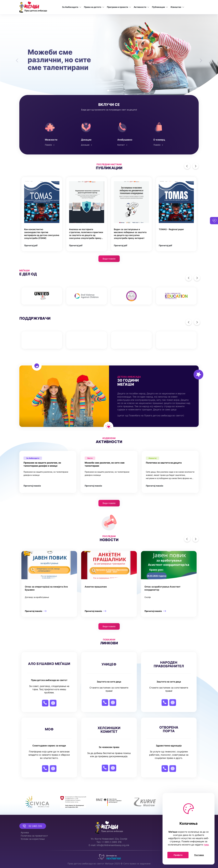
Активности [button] (142, 7)
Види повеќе (109, 259)
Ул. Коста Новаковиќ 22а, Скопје (109, 839)
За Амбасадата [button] (72, 7)
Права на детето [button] (94, 7)
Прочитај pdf (31, 245)
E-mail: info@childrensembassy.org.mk (109, 845)
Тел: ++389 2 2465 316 (109, 842)
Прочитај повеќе (32, 486)
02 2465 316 (31, 826)
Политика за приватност (34, 836)
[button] (16, 59)
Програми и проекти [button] (119, 7)
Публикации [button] (160, 7)
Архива (25, 832)
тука (206, 845)
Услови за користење (33, 839)
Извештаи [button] (177, 7)
